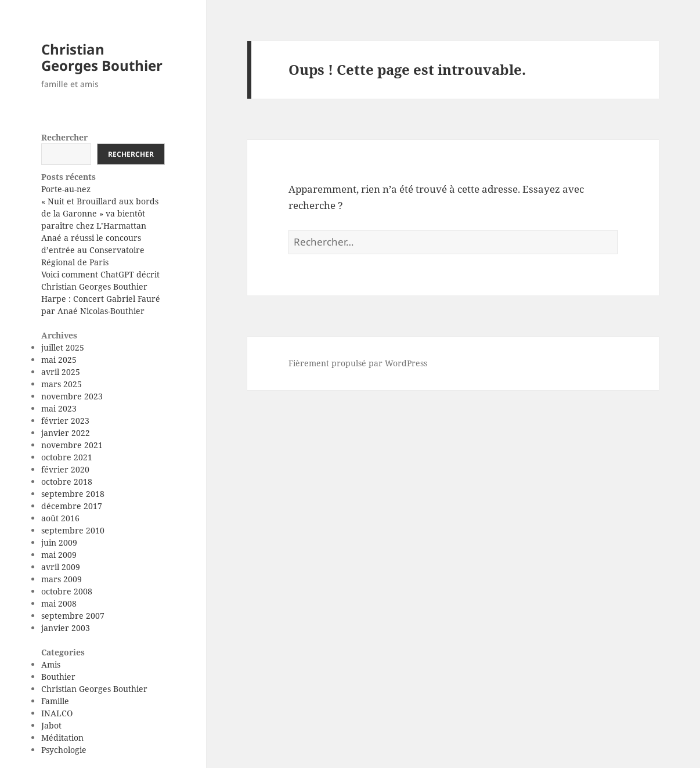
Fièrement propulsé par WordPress (358, 363)
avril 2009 (61, 567)
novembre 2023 (72, 396)
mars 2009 (62, 579)
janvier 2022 (66, 433)
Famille (55, 701)
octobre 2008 (67, 591)
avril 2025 (61, 372)
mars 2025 (62, 384)
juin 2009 (59, 542)
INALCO (57, 713)
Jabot (51, 725)
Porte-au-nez (66, 189)
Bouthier (58, 677)
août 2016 (60, 518)
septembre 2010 (73, 530)
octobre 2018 (67, 482)
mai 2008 (59, 603)
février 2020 (65, 469)
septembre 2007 (73, 616)
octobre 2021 (67, 457)
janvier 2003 (66, 628)
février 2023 (65, 421)
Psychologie (64, 750)
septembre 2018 (73, 494)
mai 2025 (59, 360)
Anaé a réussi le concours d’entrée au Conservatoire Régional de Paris (93, 250)
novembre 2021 (72, 445)
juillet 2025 (63, 347)
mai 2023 (59, 408)
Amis (51, 664)
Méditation (62, 738)
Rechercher (64, 137)
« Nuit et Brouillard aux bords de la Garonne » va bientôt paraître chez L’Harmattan (100, 213)
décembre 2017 (72, 506)
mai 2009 (59, 555)
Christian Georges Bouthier (102, 57)
